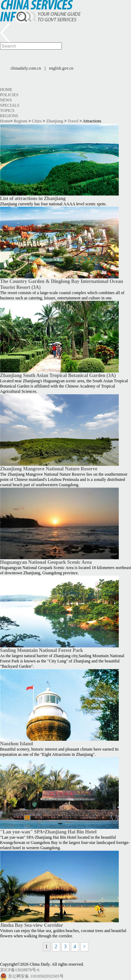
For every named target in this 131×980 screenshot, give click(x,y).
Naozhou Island (16, 744)
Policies (9, 95)
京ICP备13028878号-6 (20, 970)
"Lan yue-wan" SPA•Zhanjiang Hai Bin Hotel (48, 832)
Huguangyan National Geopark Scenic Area (46, 562)
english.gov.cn (61, 68)
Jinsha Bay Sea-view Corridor (31, 925)
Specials (10, 105)
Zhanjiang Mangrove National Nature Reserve (49, 469)
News (6, 100)
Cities (37, 121)
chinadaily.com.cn (26, 68)
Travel (73, 121)
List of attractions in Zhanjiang (33, 198)
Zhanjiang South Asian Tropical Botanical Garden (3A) (58, 375)
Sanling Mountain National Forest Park (42, 650)
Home (6, 90)
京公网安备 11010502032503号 (36, 976)
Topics (7, 111)
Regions (9, 116)
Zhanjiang (55, 121)
